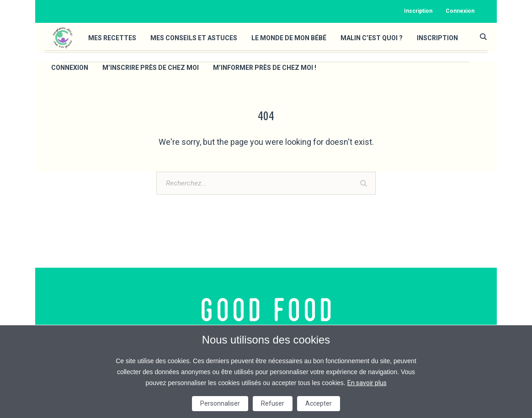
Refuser (273, 403)
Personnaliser (220, 403)
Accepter (319, 403)
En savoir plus (367, 383)
